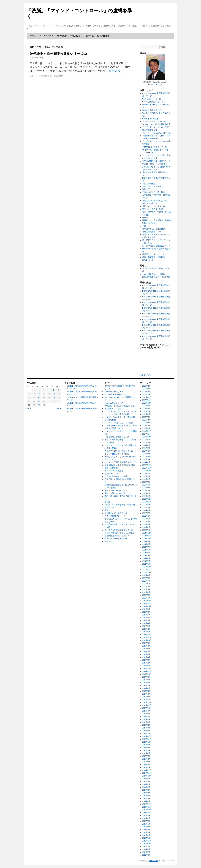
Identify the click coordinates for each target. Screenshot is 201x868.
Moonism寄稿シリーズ (152, 110)
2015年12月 (147, 736)
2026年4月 (147, 386)
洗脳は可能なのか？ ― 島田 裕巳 (156, 277)
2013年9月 (147, 813)
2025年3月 (147, 423)
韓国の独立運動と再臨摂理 (154, 257)
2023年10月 (147, 471)
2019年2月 (147, 629)
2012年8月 (147, 849)
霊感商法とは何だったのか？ (155, 254)
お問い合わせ (103, 36)
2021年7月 (147, 547)
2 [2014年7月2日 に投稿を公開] (39, 390)
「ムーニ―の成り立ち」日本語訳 (156, 133)
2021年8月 (147, 544)
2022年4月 (147, 522)
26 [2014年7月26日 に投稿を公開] (54, 401)
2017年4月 (147, 691)
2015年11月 (147, 739)
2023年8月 (147, 476)
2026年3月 (147, 389)
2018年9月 (147, 643)
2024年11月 (147, 434)
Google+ (160, 85)
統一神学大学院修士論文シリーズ (156, 246)
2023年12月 (147, 465)
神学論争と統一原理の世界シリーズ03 (58, 54)
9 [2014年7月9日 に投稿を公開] (39, 394)
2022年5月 (147, 519)
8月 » (59, 408)
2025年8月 (147, 409)
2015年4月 (147, 759)
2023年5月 (147, 485)
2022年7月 (147, 513)
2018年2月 (147, 663)
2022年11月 (147, 502)
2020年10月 (147, 572)
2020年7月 (147, 581)
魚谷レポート (148, 260)
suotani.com (154, 861)
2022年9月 (147, 507)
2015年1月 (147, 767)
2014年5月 (147, 790)
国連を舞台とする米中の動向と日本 (120, 465)
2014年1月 (147, 801)
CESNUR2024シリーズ (152, 99)
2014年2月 (147, 798)
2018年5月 (147, 654)
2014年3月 (147, 796)
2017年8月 (147, 680)
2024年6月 (147, 448)
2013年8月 (147, 815)
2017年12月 (147, 669)
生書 (144, 226)
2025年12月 (147, 397)
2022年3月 (147, 524)
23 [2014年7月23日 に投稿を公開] (39, 401)
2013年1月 (147, 835)
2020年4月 (147, 589)
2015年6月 (147, 753)
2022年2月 (147, 527)
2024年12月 (147, 431)
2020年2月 (147, 595)
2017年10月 (147, 674)
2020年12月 (147, 567)
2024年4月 (147, 454)
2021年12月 (147, 533)
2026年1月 (147, 394)
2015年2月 (147, 765)
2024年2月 (147, 459)
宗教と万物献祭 (149, 184)
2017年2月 (147, 697)
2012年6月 (147, 855)
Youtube (151, 85)
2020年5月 (147, 587)
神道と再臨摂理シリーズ (153, 232)
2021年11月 (147, 536)
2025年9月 (147, 406)
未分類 (145, 218)
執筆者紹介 (62, 36)
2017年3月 (147, 694)
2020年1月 (147, 598)
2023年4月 (147, 488)
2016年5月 (147, 722)
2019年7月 (147, 615)
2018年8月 (147, 646)
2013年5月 (147, 824)
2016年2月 (147, 731)
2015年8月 (147, 748)
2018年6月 (147, 652)
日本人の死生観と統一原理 (154, 192)
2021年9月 (147, 541)
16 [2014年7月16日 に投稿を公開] (39, 398)
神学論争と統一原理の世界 (52, 76)
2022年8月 (147, 510)
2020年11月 (147, 570)
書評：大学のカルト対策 (153, 209)
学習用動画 (75, 36)
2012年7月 (147, 852)
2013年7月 (147, 818)
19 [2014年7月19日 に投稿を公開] (54, 398)
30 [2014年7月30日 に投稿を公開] (39, 405)
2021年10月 (147, 539)
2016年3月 (147, 728)
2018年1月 (147, 666)
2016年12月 (147, 702)
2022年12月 (147, 499)
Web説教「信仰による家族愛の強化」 (120, 406)
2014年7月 (147, 784)
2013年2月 (147, 832)
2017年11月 (147, 671)
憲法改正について (150, 189)
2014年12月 (147, 770)
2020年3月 (147, 592)
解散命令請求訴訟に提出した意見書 (120, 533)
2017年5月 (147, 688)
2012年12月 (147, 838)
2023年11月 (147, 468)
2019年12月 (147, 601)
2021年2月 (147, 561)
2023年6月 (147, 482)
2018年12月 (147, 635)
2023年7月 (147, 479)
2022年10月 (147, 505)
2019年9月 (147, 609)
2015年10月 (147, 742)
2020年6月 (147, 584)
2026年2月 (147, 392)
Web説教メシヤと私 (151, 119)
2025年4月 (147, 420)
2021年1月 (147, 564)
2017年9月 (147, 677)
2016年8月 (147, 714)
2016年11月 (147, 705)
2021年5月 (147, 553)
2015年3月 (147, 762)
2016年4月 (147, 725)
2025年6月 (147, 414)
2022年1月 (147, 530)
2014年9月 (147, 779)
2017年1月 (147, 700)
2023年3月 (147, 491)
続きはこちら (145, 375)
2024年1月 (147, 462)
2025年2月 (147, 426)
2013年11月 (147, 807)
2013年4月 (147, 827)
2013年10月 (147, 810)
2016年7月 (147, 717)
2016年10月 (147, 708)
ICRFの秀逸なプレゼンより (154, 102)
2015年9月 (147, 745)
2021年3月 (147, 558)
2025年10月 (147, 403)
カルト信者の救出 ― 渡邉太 (154, 274)
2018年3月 (147, 660)
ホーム (33, 36)
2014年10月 (147, 776)
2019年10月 (147, 606)
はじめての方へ (47, 36)
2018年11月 (147, 637)
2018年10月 (147, 640)
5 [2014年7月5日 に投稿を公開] (54, 390)
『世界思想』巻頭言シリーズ (155, 147)
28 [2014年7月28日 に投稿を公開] (29, 405)
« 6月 (29, 408)
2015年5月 (147, 756)
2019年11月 (147, 604)
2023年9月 (147, 474)
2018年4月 (147, 657)
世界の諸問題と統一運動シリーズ (156, 161)
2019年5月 (147, 620)
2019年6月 (147, 618)
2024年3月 (147, 457)
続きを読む (117, 71)
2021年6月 (147, 550)
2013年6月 (147, 821)
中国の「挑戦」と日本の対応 (155, 164)
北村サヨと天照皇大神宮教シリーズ (120, 462)
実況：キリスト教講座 (152, 186)
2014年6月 (147, 787)
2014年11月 (147, 773)
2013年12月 (147, 804)
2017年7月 (147, 683)
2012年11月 (147, 841)
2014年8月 (147, 782)
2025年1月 (147, 428)
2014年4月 (147, 793)
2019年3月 (147, 626)
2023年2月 (147, 493)
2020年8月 (147, 578)
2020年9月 (147, 575)
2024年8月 (147, 442)
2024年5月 (147, 451)
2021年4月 (147, 555)
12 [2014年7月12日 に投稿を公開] (54, 394)
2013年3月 (147, 830)
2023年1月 (147, 496)
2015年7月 (147, 750)
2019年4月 (147, 623)
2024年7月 (147, 445)
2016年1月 (147, 733)
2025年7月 (147, 411)
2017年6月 (147, 685)
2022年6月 (147, 516)
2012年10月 (147, 844)
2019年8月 (147, 612)
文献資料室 (89, 36)
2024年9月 (147, 440)
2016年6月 (147, 719)
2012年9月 (147, 846)
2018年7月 (147, 649)
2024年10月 (147, 437)
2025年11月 (147, 400)
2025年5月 (147, 417)
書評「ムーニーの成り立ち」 (155, 206)
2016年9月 (147, 711)
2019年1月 (147, 632)
